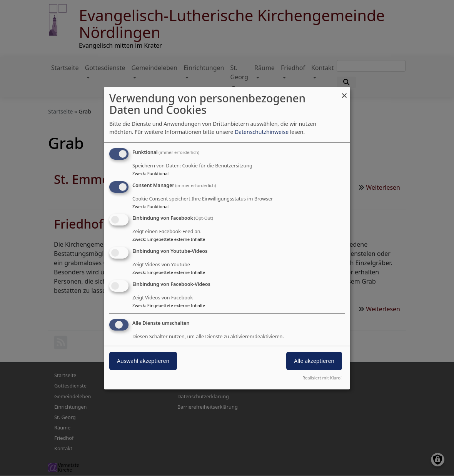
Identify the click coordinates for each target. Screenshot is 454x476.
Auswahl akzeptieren (143, 361)
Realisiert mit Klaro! (322, 378)
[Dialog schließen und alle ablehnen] (344, 91)
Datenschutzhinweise (262, 132)
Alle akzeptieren (314, 361)
